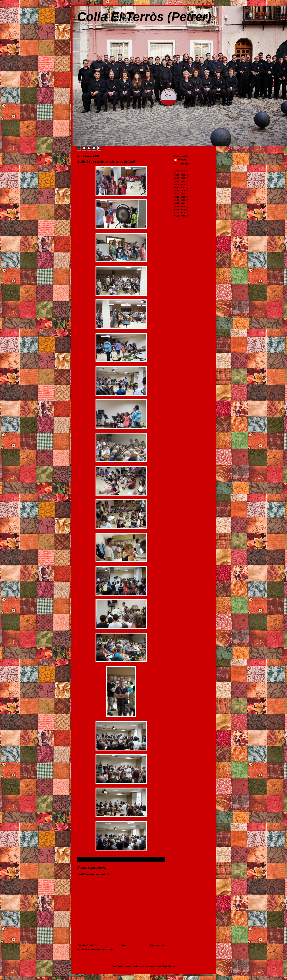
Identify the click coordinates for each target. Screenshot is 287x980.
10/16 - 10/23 (180, 181)
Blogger (171, 966)
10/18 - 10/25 (180, 191)
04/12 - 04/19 (180, 210)
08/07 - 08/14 (180, 184)
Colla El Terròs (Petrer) (144, 17)
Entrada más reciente (87, 945)
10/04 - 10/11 (180, 194)
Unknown (182, 160)
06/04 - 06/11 (180, 175)
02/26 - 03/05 (180, 178)
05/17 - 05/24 (180, 206)
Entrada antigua (157, 945)
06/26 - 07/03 (180, 188)
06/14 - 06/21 (180, 203)
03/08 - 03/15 (180, 213)
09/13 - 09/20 (180, 197)
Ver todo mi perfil (182, 164)
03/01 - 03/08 (180, 216)
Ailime (146, 966)
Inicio (124, 945)
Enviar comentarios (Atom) (102, 950)
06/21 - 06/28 (180, 200)
